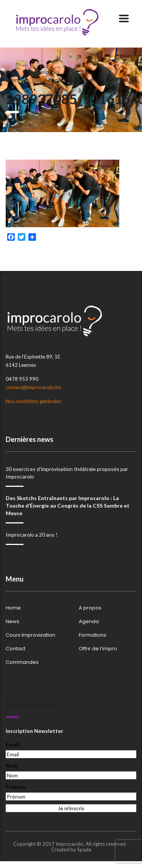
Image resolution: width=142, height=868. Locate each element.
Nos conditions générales (33, 401)
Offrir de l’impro (98, 649)
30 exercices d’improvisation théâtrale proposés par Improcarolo (67, 473)
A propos (90, 608)
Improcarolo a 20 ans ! (32, 535)
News (12, 622)
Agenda (89, 622)
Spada (84, 850)
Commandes (22, 662)
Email (12, 744)
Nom (12, 766)
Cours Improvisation (30, 635)
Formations (93, 635)
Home (12, 72)
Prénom (16, 787)
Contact (16, 649)
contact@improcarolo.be (33, 387)
